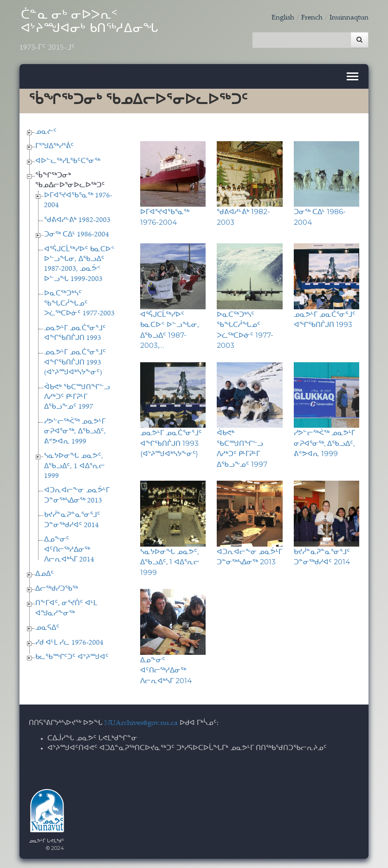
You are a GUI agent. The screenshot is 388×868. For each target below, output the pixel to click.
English (283, 18)
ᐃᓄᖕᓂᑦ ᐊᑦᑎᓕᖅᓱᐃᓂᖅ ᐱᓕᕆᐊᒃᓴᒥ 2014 (69, 550)
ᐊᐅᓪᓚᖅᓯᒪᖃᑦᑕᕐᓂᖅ (68, 161)
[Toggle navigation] (352, 76)
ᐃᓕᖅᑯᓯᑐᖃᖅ (57, 589)
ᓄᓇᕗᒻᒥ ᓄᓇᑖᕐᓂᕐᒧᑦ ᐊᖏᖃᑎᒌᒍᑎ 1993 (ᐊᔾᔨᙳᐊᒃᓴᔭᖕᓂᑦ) (75, 363)
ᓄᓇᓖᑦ (46, 132)
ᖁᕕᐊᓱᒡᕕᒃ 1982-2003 (77, 220)
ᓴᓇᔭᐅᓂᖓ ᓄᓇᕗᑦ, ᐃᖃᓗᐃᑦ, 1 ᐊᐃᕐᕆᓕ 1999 (74, 466)
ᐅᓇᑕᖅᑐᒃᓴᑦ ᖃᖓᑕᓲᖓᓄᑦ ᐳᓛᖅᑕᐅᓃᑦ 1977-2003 (79, 304)
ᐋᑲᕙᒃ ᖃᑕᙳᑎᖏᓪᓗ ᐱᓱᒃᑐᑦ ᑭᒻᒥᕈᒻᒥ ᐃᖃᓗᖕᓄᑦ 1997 (77, 398)
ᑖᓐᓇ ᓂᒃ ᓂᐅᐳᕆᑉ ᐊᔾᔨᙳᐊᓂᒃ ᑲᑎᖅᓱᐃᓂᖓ (89, 31)
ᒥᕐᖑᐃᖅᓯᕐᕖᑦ (55, 147)
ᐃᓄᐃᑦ (45, 574)
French (312, 18)
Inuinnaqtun (349, 18)
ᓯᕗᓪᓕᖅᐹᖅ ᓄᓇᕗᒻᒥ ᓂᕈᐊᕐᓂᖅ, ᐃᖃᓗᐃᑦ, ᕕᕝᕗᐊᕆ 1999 (75, 432)
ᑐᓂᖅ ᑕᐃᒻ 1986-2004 (77, 235)
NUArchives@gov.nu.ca (141, 723)
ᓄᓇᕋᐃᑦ (47, 628)
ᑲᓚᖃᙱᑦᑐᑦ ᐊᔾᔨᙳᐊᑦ (72, 657)
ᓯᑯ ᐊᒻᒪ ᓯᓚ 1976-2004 (69, 643)
